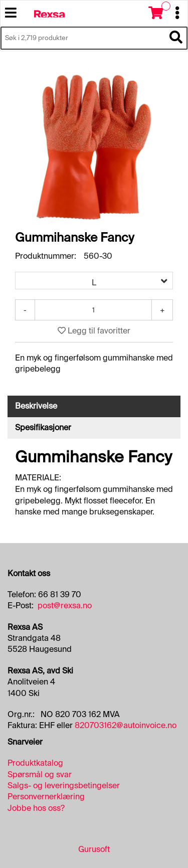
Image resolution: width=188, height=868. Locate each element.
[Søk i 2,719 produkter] (83, 38)
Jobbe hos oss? (36, 808)
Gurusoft (94, 849)
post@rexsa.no (65, 605)
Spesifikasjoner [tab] (43, 427)
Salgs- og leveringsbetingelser (64, 786)
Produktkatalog (35, 763)
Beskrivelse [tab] (36, 406)
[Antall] (93, 310)
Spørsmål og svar (40, 774)
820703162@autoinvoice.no (126, 725)
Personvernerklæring (46, 797)
